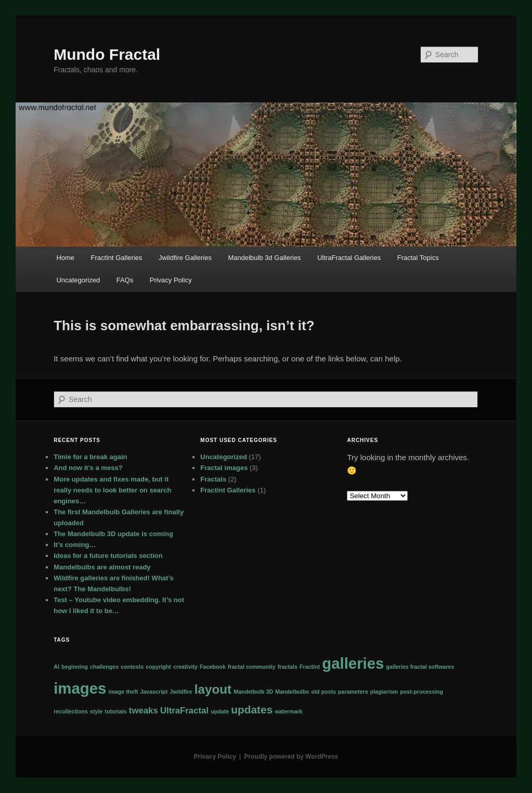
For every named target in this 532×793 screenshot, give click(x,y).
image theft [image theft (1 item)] (123, 692)
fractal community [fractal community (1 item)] (252, 667)
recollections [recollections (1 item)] (71, 711)
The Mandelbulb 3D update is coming (113, 534)
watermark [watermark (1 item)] (288, 711)
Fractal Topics (418, 258)
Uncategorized (78, 280)
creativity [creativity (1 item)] (185, 667)
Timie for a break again (90, 457)
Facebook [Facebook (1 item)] (213, 667)
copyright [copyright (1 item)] (158, 667)
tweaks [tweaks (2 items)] (144, 711)
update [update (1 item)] (220, 711)
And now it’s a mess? (88, 468)
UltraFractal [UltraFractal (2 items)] (184, 711)
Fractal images (224, 468)
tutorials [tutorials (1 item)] (116, 711)
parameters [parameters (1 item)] (353, 692)
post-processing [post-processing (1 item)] (421, 692)
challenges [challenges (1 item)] (104, 667)
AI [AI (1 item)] (56, 667)
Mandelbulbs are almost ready (102, 567)
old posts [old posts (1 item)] (324, 692)
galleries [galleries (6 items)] (353, 663)
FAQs (125, 280)
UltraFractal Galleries (349, 258)
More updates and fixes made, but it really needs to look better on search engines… (112, 490)
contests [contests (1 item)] (132, 667)
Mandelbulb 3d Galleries (264, 258)
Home (65, 258)
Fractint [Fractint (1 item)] (310, 667)
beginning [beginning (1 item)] (75, 667)
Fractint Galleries (228, 490)
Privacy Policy (171, 280)
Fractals (213, 479)
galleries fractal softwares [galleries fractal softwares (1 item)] (420, 667)
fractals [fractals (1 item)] (288, 667)
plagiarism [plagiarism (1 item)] (384, 692)
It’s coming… (75, 545)
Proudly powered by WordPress (291, 757)
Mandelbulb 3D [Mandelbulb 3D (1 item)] (253, 692)
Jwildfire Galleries (185, 258)
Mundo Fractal (107, 54)
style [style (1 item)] (96, 711)
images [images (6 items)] (80, 688)
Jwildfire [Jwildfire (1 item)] (181, 692)
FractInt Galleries (117, 258)
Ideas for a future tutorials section (108, 556)
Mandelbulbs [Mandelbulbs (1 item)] (292, 692)
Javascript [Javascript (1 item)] (154, 692)
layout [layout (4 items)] (213, 689)
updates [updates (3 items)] (252, 710)
